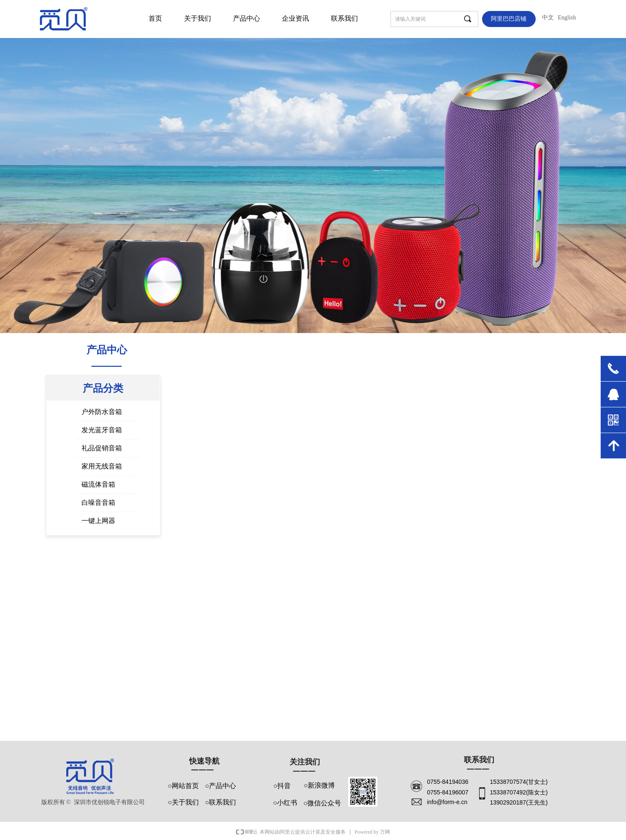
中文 (548, 18)
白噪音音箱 (98, 503)
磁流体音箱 (98, 484)
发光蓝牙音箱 (102, 430)
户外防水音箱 (102, 412)
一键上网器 (98, 521)
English (567, 18)
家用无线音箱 (102, 466)
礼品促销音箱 (102, 448)
